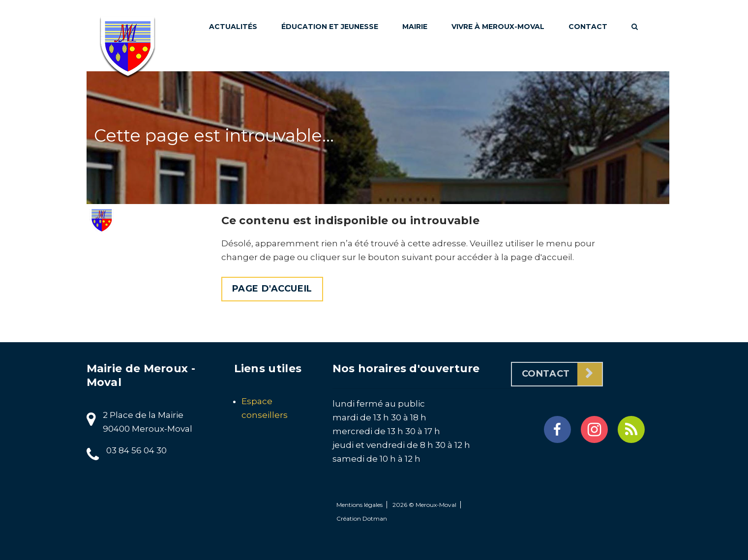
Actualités (233, 27)
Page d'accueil (272, 289)
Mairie (415, 27)
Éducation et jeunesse (330, 27)
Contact (588, 27)
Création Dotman (362, 518)
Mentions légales (359, 505)
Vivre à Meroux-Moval (498, 27)
